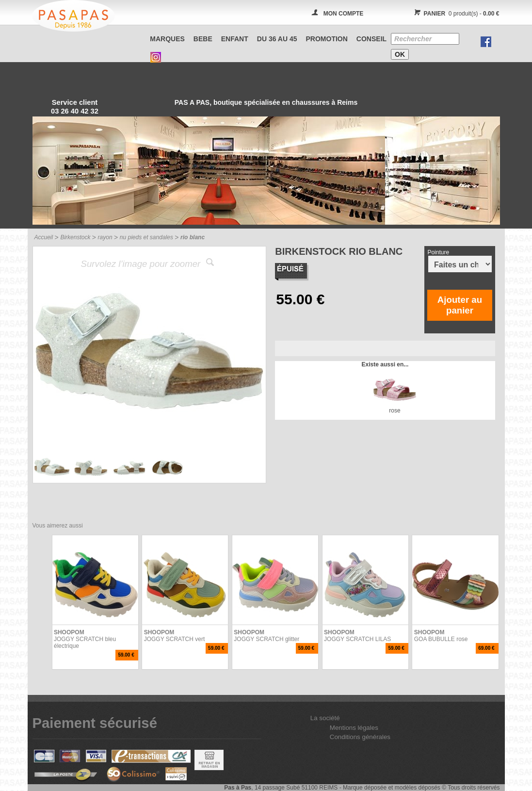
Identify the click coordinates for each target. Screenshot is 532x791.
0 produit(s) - (456, 14)
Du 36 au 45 (277, 39)
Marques (167, 39)
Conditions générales (360, 737)
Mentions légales (354, 728)
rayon (105, 237)
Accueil (44, 237)
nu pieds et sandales (146, 237)
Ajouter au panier (460, 305)
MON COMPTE (344, 14)
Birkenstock (75, 237)
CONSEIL (371, 39)
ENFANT (235, 39)
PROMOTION (327, 39)
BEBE (203, 39)
